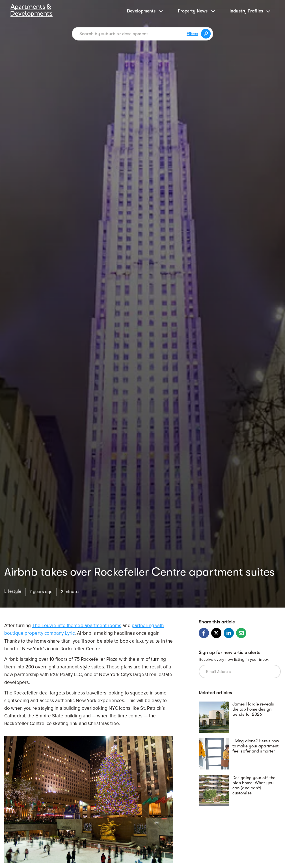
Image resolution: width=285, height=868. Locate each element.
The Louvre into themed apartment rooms (77, 626)
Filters (192, 34)
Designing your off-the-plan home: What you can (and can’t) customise (255, 785)
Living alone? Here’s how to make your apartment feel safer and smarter (256, 746)
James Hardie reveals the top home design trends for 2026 (253, 709)
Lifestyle (13, 591)
